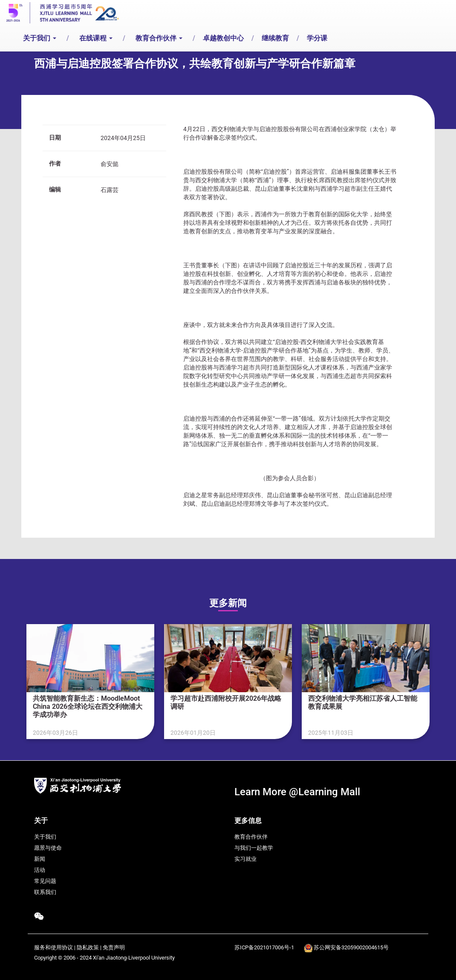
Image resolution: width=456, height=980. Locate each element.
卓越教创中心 (223, 38)
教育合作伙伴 (159, 38)
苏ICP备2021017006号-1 (264, 947)
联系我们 (45, 892)
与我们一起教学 (254, 848)
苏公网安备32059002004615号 (351, 947)
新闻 (40, 859)
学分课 (317, 38)
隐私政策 (88, 947)
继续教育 (275, 38)
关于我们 (40, 38)
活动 (40, 870)
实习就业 (245, 859)
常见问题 (45, 881)
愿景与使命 (48, 848)
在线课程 (96, 38)
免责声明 (114, 947)
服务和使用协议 (53, 947)
